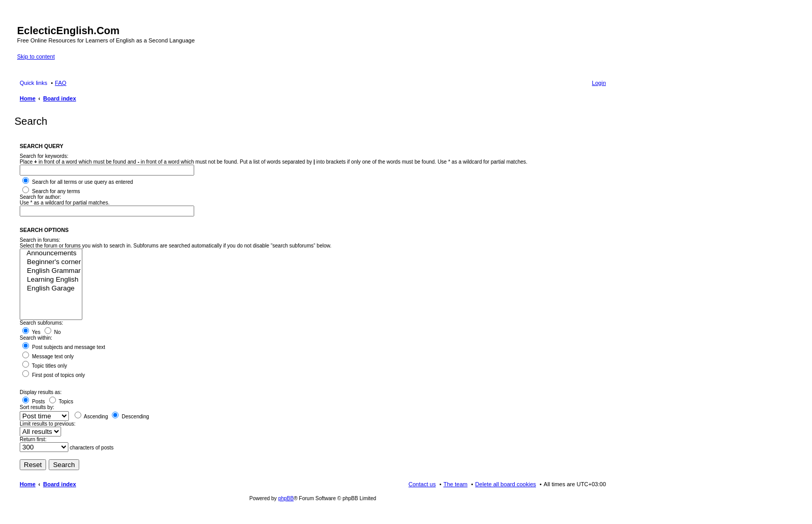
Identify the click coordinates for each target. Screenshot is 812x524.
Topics (61, 402)
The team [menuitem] (455, 484)
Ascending (91, 417)
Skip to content (36, 56)
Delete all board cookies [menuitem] (506, 484)
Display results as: (41, 392)
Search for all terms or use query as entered (78, 182)
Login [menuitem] (599, 83)
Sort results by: (37, 407)
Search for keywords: (44, 156)
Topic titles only (45, 366)
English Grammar (51, 271)
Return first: (33, 439)
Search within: (36, 338)
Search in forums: (40, 240)
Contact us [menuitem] (422, 484)
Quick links (33, 83)
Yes (31, 332)
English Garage (51, 289)
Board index (60, 484)
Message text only (48, 356)
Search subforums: (41, 323)
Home (28, 484)
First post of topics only (54, 375)
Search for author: (40, 197)
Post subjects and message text (64, 347)
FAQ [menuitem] (61, 83)
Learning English (51, 280)
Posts (34, 402)
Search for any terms (51, 191)
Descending (130, 417)
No (53, 332)
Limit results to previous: (48, 424)
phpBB (286, 498)
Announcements (51, 253)
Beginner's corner (51, 262)
